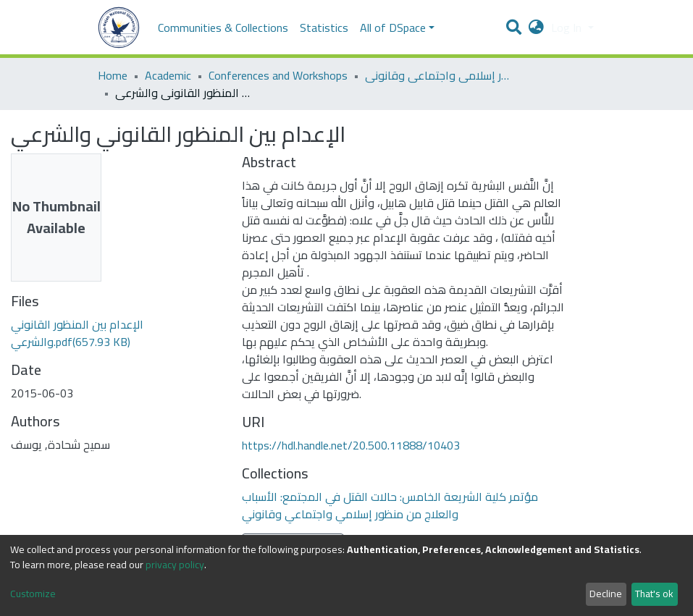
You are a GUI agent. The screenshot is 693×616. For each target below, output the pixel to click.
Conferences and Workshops (278, 75)
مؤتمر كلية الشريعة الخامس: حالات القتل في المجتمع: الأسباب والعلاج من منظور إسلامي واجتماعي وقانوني (437, 75)
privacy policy (175, 565)
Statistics (324, 28)
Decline (606, 594)
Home (113, 75)
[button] (536, 28)
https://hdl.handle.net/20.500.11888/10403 (351, 445)
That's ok (654, 594)
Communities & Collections (223, 28)
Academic (168, 75)
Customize (33, 594)
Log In (568, 28)
